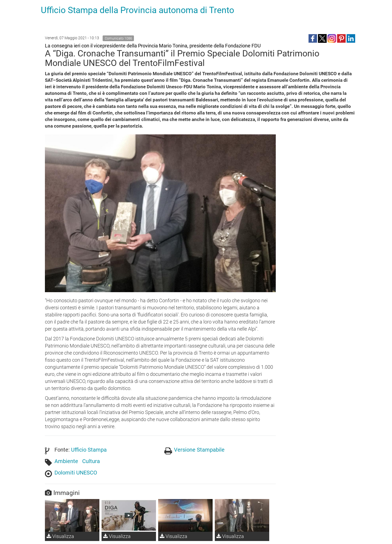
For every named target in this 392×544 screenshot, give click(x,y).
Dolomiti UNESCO (76, 473)
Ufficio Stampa (89, 450)
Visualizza (60, 536)
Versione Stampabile (199, 450)
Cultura (91, 461)
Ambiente (66, 461)
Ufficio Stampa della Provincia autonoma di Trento (137, 10)
